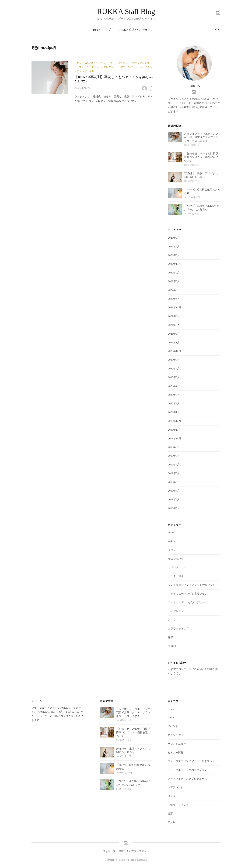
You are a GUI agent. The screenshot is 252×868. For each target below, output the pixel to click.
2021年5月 (174, 334)
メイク (139, 67)
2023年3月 (174, 255)
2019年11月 (174, 430)
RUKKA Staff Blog (126, 11)
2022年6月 (174, 281)
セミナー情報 (176, 576)
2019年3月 (174, 499)
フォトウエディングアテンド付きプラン (192, 585)
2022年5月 (174, 290)
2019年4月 (174, 491)
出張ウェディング (178, 629)
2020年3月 (174, 395)
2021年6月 (174, 325)
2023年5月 (174, 246)
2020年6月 (174, 377)
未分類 (172, 646)
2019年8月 (174, 456)
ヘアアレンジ (125, 67)
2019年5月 (174, 482)
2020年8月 (174, 360)
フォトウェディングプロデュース (188, 602)
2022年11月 (174, 264)
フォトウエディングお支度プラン (97, 67)
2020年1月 (174, 412)
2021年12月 (175, 307)
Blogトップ (102, 30)
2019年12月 (175, 421)
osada (171, 533)
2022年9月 (174, 273)
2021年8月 (174, 316)
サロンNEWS (81, 63)
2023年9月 (174, 238)
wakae (171, 541)
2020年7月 (174, 369)
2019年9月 (174, 447)
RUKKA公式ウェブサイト (135, 30)
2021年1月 (174, 342)
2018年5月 (174, 508)
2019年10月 (175, 438)
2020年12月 (175, 351)
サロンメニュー (99, 63)
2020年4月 (174, 386)
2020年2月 (174, 403)
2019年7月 (174, 465)
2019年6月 (174, 473)
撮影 (91, 71)
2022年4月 (174, 299)
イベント (173, 550)
